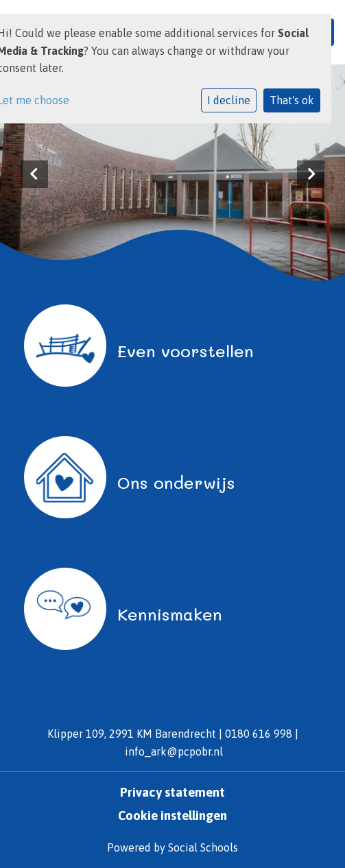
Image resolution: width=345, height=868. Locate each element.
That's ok (292, 100)
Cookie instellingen (172, 816)
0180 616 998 (259, 734)
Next (311, 174)
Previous (34, 174)
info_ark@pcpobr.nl (174, 751)
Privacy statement (172, 793)
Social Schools (203, 847)
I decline (229, 100)
